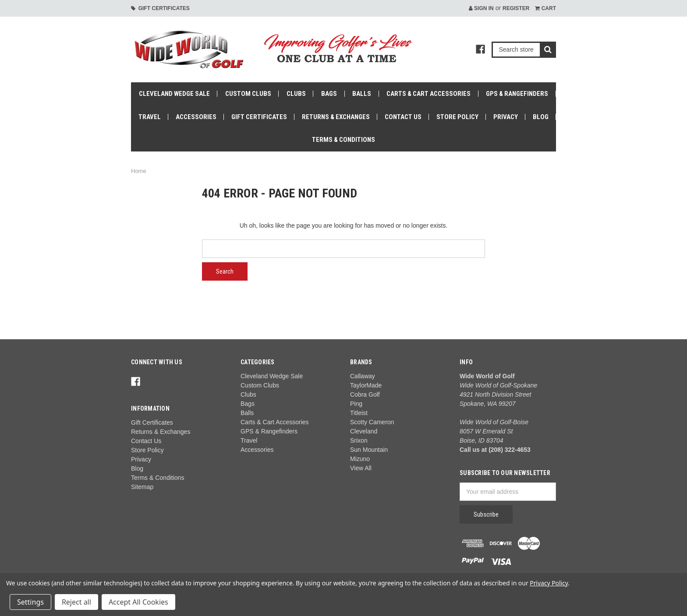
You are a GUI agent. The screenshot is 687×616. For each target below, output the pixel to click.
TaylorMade (366, 385)
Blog (541, 117)
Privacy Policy (549, 583)
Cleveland (364, 431)
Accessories (196, 117)
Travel (150, 117)
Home (139, 171)
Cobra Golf (365, 394)
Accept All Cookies (138, 602)
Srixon (359, 440)
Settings (30, 602)
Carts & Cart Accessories (428, 94)
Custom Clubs (248, 94)
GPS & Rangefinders (517, 94)
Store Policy (457, 117)
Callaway (363, 376)
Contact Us (403, 117)
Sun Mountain (369, 450)
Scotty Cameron (372, 422)
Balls (362, 94)
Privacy (506, 117)
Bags (329, 94)
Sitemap (142, 487)
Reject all (76, 602)
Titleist (359, 413)
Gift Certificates (160, 8)
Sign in (481, 8)
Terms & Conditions (343, 140)
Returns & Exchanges (336, 117)
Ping (356, 404)
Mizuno (360, 459)
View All (361, 468)
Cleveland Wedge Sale (174, 94)
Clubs (296, 94)
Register (516, 8)
